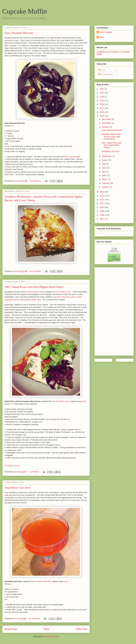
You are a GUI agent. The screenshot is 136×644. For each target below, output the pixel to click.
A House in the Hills (43, 581)
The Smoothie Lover (63, 292)
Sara (102, 37)
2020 (102, 97)
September (107, 156)
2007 (102, 219)
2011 (102, 203)
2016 (102, 112)
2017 (102, 108)
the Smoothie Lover (61, 401)
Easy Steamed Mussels (19, 33)
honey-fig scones (69, 297)
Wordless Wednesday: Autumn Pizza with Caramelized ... (111, 137)
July (104, 164)
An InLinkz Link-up (12, 466)
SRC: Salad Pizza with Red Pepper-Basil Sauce (34, 287)
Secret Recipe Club (35, 292)
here (84, 401)
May (104, 172)
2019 (102, 100)
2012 (102, 200)
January (106, 187)
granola (57, 297)
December (107, 119)
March (105, 179)
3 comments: (34, 472)
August (105, 160)
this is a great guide (72, 157)
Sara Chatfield (106, 32)
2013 (102, 196)
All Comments (106, 74)
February (106, 183)
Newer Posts (11, 629)
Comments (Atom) (52, 636)
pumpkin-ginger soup (32, 300)
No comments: (36, 181)
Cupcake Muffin (25, 11)
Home (47, 629)
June (104, 168)
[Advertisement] (108, 311)
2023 (102, 89)
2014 (102, 192)
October (106, 127)
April (104, 175)
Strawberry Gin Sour (17, 488)
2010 (102, 207)
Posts (102, 70)
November (107, 123)
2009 (102, 211)
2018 (102, 104)
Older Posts (82, 629)
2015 (102, 116)
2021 (102, 93)
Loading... (101, 233)
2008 (102, 215)
